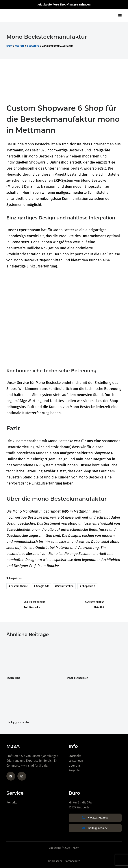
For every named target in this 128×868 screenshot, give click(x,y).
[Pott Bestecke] (94, 657)
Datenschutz (72, 861)
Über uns (75, 766)
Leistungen (76, 761)
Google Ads (42, 586)
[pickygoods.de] (34, 701)
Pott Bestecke (78, 678)
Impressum (55, 861)
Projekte (20, 46)
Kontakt (12, 802)
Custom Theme (18, 586)
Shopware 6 (33, 46)
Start (9, 46)
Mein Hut (13, 678)
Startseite (75, 756)
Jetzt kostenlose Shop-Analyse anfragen (64, 4)
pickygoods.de (18, 722)
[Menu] (120, 16)
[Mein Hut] (34, 657)
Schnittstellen (64, 586)
